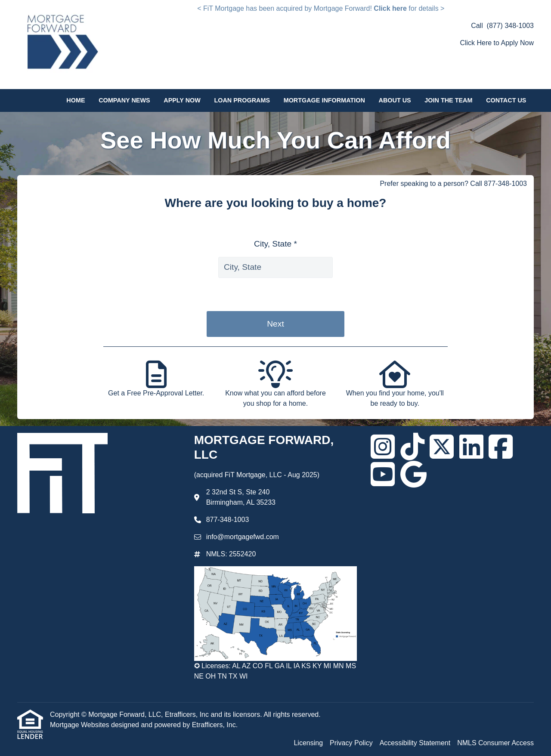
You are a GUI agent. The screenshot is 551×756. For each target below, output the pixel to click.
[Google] (413, 474)
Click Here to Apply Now (497, 43)
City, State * (275, 244)
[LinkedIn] (471, 447)
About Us (395, 100)
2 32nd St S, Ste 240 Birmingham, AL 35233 (241, 497)
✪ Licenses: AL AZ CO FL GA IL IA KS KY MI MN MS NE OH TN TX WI (275, 671)
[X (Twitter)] (442, 447)
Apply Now (182, 100)
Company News (124, 100)
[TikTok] (412, 447)
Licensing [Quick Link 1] (308, 743)
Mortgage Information (324, 100)
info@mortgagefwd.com (243, 537)
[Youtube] (383, 474)
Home (76, 100)
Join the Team (448, 100)
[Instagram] (383, 447)
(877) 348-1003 (510, 26)
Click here (390, 8)
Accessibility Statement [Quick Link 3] (415, 743)
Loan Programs (242, 100)
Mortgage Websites (80, 725)
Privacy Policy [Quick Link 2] (351, 743)
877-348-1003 (228, 520)
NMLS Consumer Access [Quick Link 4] (495, 743)
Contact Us (506, 100)
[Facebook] (501, 447)
